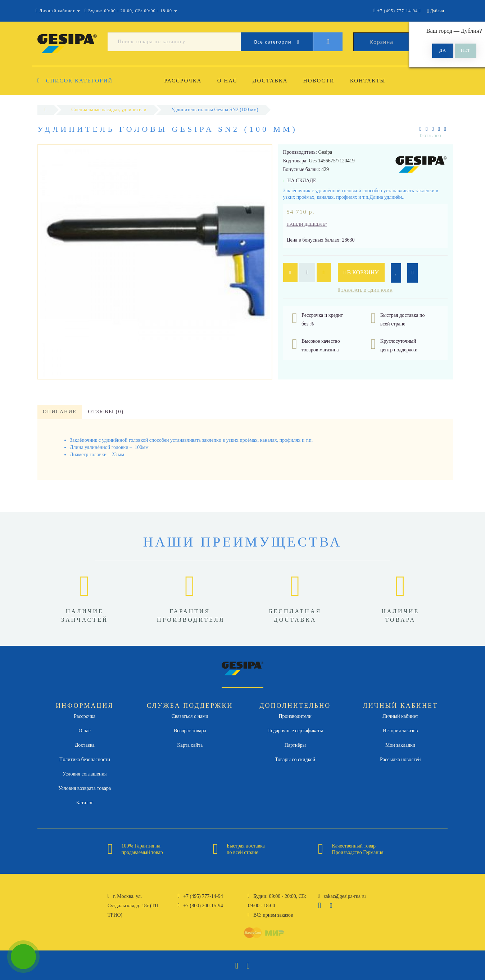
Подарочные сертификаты (295, 731)
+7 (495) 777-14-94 (203, 896)
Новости (319, 81)
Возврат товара (190, 731)
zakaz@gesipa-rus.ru (345, 896)
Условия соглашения (85, 774)
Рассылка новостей (400, 759)
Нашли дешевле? (307, 224)
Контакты (368, 81)
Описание (60, 412)
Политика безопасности (85, 759)
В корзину (361, 272)
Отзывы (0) (106, 412)
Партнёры (295, 745)
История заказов (400, 731)
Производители (295, 716)
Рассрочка (183, 81)
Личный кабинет (400, 716)
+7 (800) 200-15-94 (203, 906)
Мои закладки (400, 745)
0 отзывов (430, 136)
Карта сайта (190, 745)
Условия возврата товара (85, 788)
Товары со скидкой (295, 759)
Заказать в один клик (367, 290)
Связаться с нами (190, 716)
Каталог (85, 803)
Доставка (270, 81)
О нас (227, 81)
